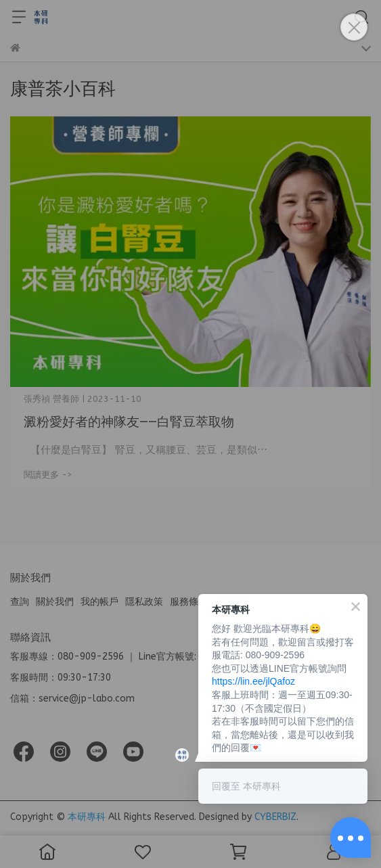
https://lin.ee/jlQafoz (253, 681)
